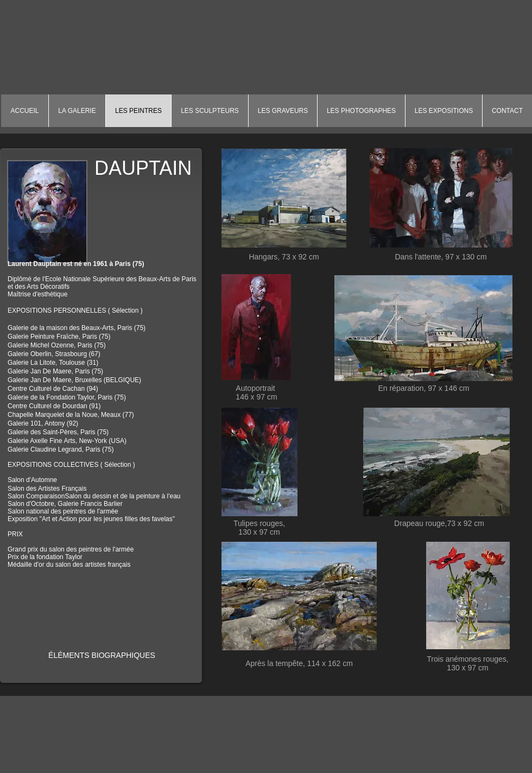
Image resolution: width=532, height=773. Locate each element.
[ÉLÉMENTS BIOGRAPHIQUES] (102, 656)
